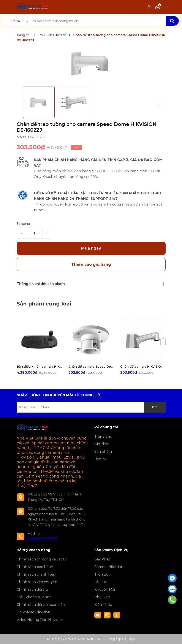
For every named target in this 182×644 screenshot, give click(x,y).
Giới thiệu (103, 444)
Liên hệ (101, 459)
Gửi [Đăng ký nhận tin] (155, 407)
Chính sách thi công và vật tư (42, 559)
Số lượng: (24, 224)
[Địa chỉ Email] (91, 407)
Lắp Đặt (101, 582)
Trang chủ (103, 436)
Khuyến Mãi (105, 589)
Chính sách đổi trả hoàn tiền (41, 605)
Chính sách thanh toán (36, 574)
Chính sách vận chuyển (37, 582)
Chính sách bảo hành (35, 567)
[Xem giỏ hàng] (158, 7)
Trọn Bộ (101, 574)
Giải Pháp (102, 559)
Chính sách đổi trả (32, 589)
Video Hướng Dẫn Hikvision (40, 620)
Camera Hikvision (109, 567)
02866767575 (43, 539)
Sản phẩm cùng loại (44, 304)
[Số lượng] (34, 233)
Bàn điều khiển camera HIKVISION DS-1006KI (39, 367)
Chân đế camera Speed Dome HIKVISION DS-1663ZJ (91, 367)
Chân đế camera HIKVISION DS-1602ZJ (143, 367)
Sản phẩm (103, 452)
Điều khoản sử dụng (34, 597)
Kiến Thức (103, 605)
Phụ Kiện (102, 597)
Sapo (131, 639)
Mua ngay (91, 248)
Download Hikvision (33, 612)
